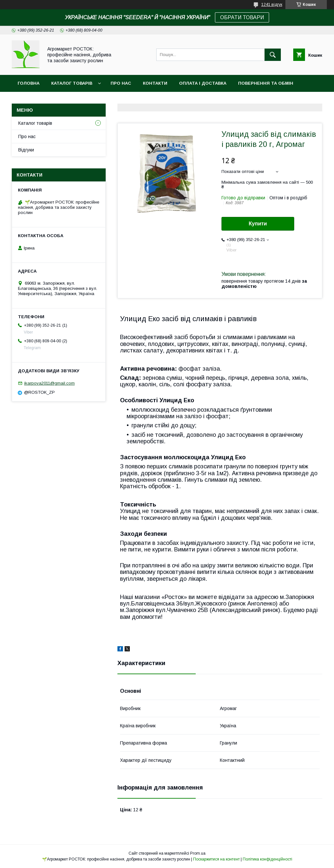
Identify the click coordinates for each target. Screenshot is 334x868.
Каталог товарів (72, 83)
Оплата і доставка (203, 83)
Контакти (155, 83)
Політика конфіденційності (267, 859)
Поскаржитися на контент (216, 859)
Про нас (121, 83)
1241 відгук (272, 5)
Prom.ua (198, 853)
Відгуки (26, 150)
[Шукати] (273, 55)
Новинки (29, 100)
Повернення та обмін (266, 83)
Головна (29, 83)
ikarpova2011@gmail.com (49, 383)
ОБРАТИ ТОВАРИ (242, 17)
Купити (258, 224)
